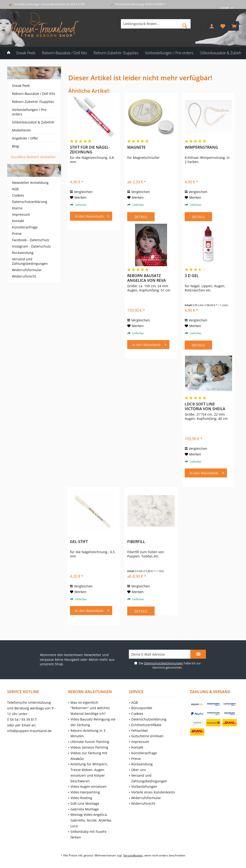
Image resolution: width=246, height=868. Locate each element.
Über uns (139, 770)
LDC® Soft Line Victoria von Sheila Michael (205, 406)
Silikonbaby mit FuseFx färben (88, 834)
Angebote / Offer (25, 138)
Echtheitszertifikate (146, 725)
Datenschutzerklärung (30, 202)
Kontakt (18, 221)
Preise (17, 234)
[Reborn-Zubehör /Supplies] (116, 53)
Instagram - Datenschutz (31, 246)
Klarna (17, 208)
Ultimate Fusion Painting (90, 742)
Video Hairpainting (85, 792)
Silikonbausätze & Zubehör (33, 122)
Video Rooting (81, 798)
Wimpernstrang (201, 147)
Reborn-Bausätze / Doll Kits (34, 94)
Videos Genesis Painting (89, 747)
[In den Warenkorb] (91, 216)
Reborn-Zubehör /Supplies (33, 102)
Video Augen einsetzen (88, 786)
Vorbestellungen (144, 786)
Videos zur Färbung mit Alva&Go (89, 756)
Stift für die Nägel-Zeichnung (90, 150)
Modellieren (22, 130)
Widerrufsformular (27, 270)
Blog (15, 146)
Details (141, 217)
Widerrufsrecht (24, 276)
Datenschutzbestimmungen (164, 663)
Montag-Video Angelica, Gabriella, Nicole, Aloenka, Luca (91, 820)
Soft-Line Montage (85, 803)
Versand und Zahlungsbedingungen (30, 261)
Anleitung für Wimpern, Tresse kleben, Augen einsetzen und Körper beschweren (89, 772)
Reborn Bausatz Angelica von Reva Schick (147, 278)
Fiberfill (136, 542)
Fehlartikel (139, 731)
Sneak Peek (21, 86)
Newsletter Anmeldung (30, 183)
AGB (15, 189)
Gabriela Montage (85, 809)
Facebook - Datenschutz (31, 240)
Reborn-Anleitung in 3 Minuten (88, 733)
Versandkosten (133, 855)
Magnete (136, 147)
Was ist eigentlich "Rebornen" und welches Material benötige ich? (90, 708)
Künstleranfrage (25, 227)
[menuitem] (234, 26)
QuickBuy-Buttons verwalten (33, 157)
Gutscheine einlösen (147, 736)
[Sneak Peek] (26, 53)
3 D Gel (192, 276)
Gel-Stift (79, 542)
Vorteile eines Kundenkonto (153, 792)
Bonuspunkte (142, 708)
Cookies (18, 195)
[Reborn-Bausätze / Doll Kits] (64, 53)
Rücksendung (23, 253)
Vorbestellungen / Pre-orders (30, 112)
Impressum (21, 214)
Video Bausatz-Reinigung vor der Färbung (93, 722)
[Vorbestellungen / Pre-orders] (169, 53)
